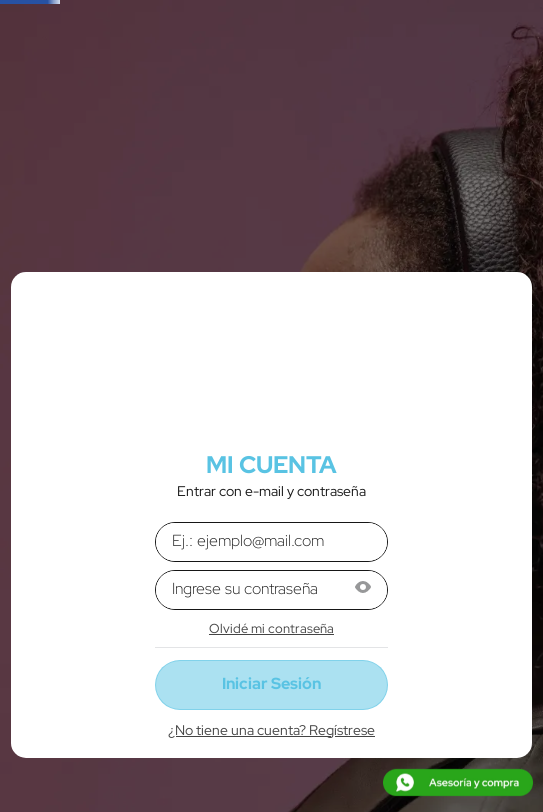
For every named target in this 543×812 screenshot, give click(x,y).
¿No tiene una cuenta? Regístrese (271, 730)
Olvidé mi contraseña (271, 628)
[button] (363, 589)
